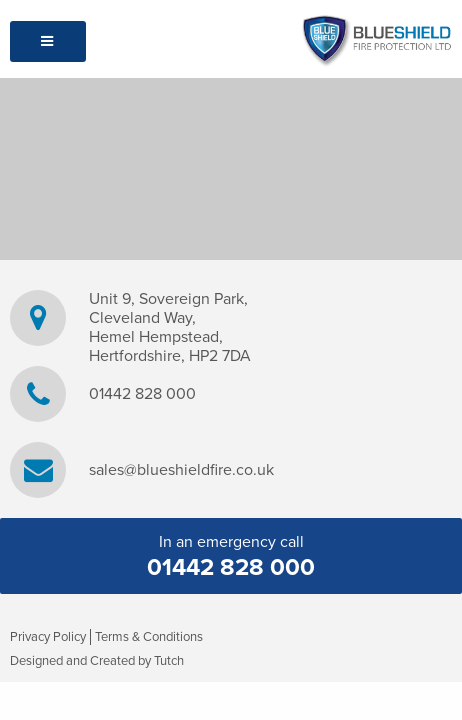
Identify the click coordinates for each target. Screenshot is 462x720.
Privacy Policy (48, 637)
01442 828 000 (142, 394)
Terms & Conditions (149, 637)
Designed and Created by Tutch (97, 661)
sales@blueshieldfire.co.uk (181, 470)
